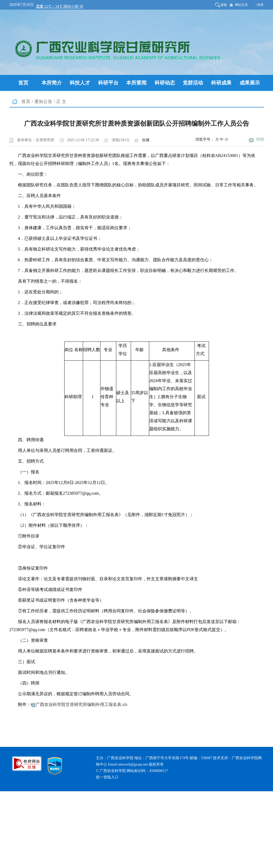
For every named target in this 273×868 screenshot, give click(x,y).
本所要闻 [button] (136, 83)
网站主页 (241, 5)
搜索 (224, 5)
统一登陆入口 (107, 777)
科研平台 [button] (108, 83)
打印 (260, 139)
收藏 (146, 140)
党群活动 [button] (193, 83)
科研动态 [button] (165, 83)
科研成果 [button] (221, 83)
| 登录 (260, 5)
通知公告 (43, 101)
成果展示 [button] (250, 83)
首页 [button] (23, 83)
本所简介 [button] (52, 83)
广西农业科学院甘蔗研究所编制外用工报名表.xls (82, 704)
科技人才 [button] (80, 83)
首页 (26, 101)
